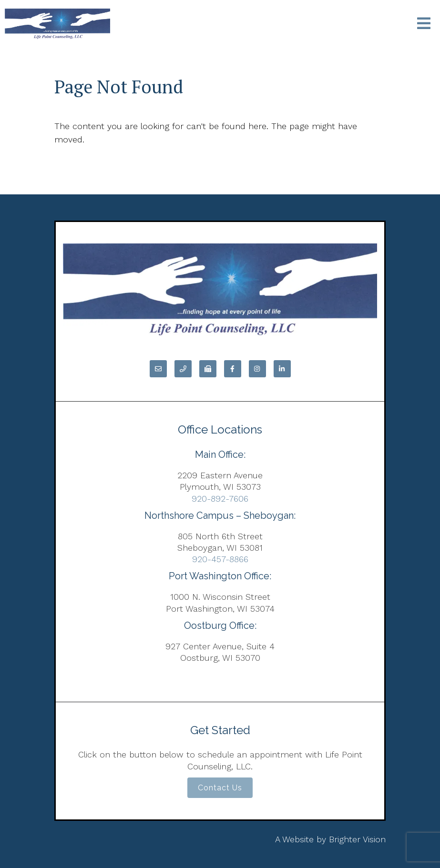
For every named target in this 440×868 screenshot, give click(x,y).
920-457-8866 (220, 559)
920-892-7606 (220, 499)
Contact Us (220, 788)
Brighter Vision (357, 839)
